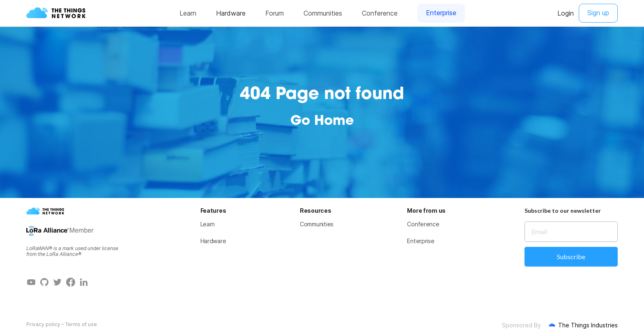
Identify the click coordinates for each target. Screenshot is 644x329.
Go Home (322, 122)
